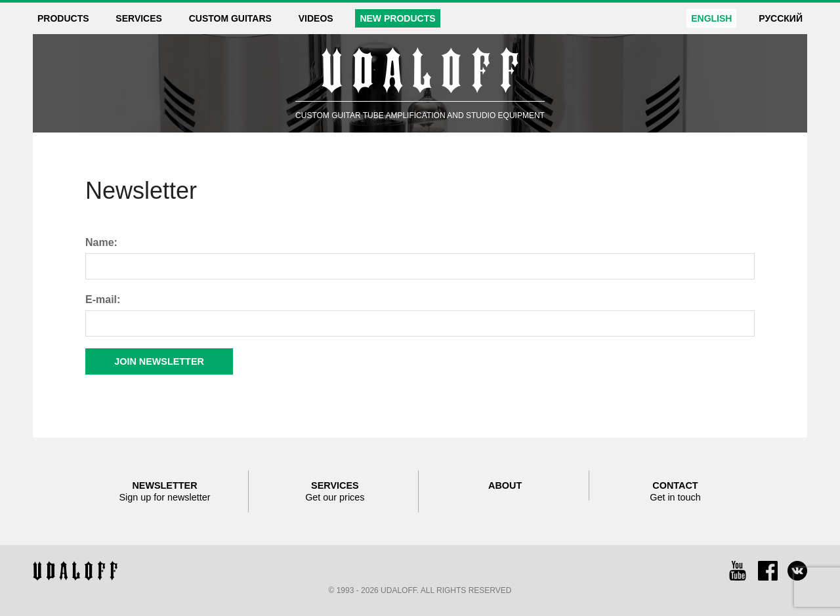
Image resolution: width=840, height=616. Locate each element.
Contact (675, 492)
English (711, 18)
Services (139, 18)
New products (397, 18)
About (505, 485)
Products (63, 18)
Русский (781, 18)
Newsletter (165, 492)
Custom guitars (230, 18)
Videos (316, 18)
